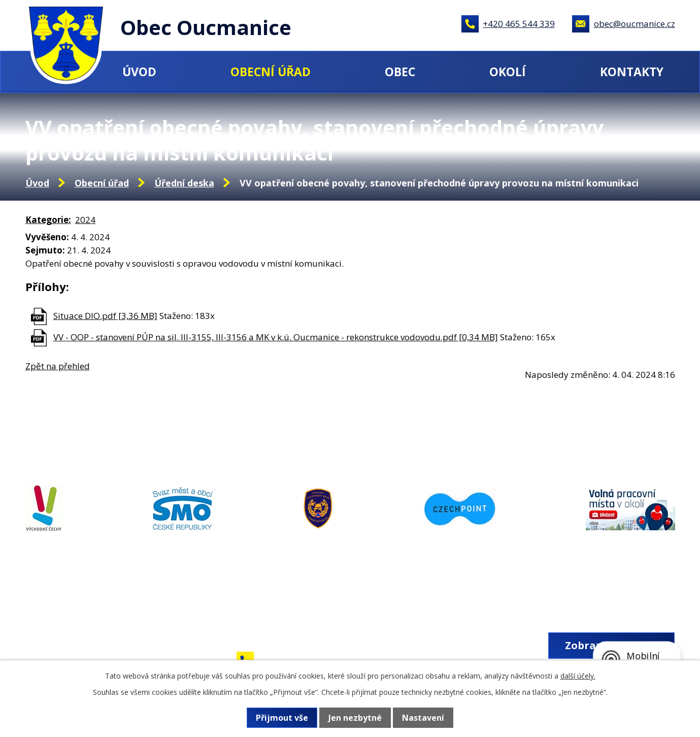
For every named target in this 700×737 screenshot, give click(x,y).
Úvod (139, 72)
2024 (85, 220)
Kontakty (632, 72)
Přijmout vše (282, 718)
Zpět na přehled (58, 366)
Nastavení (423, 718)
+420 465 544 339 (519, 24)
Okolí (508, 72)
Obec (400, 72)
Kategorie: (48, 220)
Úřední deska (184, 183)
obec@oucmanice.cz (635, 24)
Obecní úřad (271, 72)
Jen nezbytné (355, 718)
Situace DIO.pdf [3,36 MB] (105, 316)
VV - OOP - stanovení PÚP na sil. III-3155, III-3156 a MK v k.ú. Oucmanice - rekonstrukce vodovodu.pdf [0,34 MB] (276, 337)
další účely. (578, 676)
